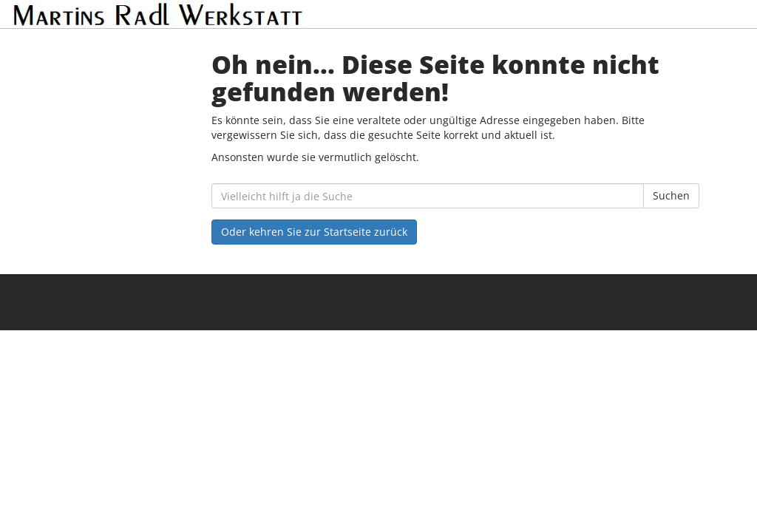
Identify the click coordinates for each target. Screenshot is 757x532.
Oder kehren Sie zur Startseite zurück (314, 232)
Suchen (671, 195)
